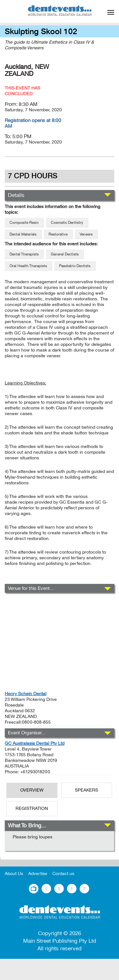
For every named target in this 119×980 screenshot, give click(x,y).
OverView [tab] (32, 790)
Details (16, 195)
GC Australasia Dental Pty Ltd (35, 743)
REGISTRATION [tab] (32, 808)
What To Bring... (27, 826)
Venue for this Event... (31, 588)
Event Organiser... (26, 733)
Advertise (38, 874)
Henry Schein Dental (26, 694)
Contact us (63, 874)
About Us (14, 874)
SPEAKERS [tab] (86, 790)
